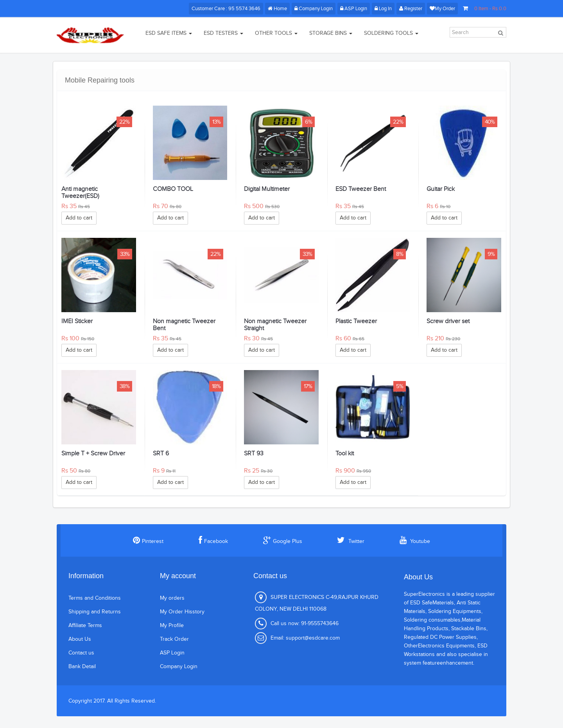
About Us (80, 639)
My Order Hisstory (182, 612)
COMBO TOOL (173, 189)
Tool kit (345, 454)
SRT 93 (254, 454)
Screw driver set (448, 322)
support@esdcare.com (313, 638)
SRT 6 (161, 454)
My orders (172, 598)
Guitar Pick (441, 189)
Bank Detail (82, 667)
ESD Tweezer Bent (361, 189)
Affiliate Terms (85, 626)
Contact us (81, 653)
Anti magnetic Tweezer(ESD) (80, 193)
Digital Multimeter (267, 189)
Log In (385, 9)
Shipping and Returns (95, 612)
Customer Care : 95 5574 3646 (226, 9)
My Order (442, 9)
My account (178, 576)
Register (413, 9)
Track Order (174, 639)
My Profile (172, 626)
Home (277, 9)
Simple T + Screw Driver (93, 454)
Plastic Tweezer (356, 322)
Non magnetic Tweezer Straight (275, 325)
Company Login (314, 9)
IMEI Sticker (77, 322)
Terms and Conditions (95, 598)
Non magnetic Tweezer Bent (184, 325)
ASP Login (354, 9)
